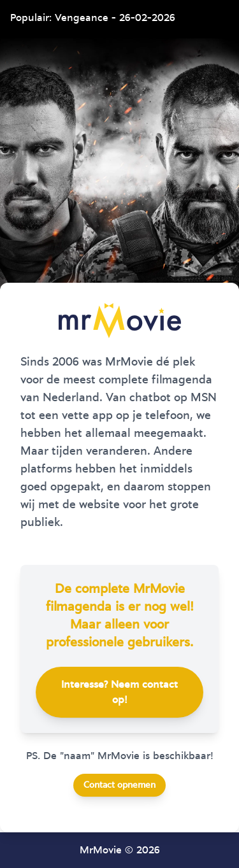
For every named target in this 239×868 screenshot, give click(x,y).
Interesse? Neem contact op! (119, 692)
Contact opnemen (119, 785)
